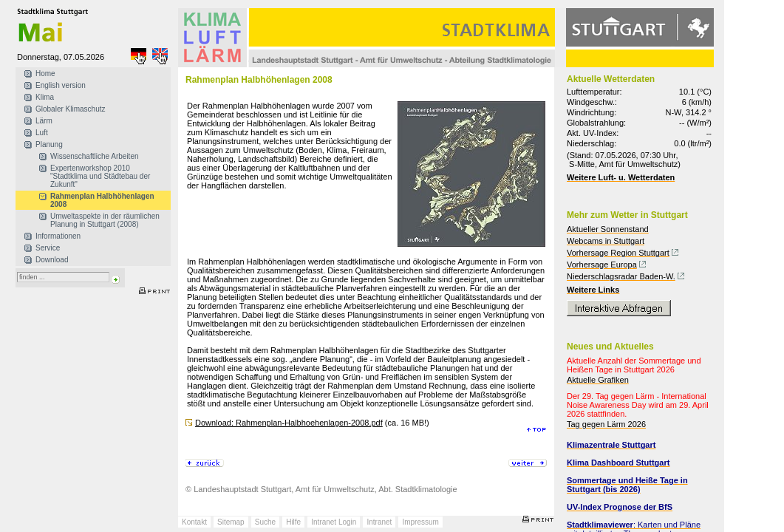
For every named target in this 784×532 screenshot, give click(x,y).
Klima (45, 97)
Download (52, 260)
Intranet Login (334, 522)
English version (61, 85)
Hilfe (293, 522)
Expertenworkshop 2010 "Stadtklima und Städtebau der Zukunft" (100, 176)
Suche (265, 522)
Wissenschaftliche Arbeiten (95, 156)
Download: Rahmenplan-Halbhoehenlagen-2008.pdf (289, 423)
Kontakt (194, 522)
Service (48, 248)
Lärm (44, 121)
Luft (42, 133)
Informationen (58, 236)
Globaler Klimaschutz (70, 109)
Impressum (420, 522)
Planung (49, 144)
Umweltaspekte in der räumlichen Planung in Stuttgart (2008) (105, 220)
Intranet (379, 522)
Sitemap (231, 522)
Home (45, 74)
